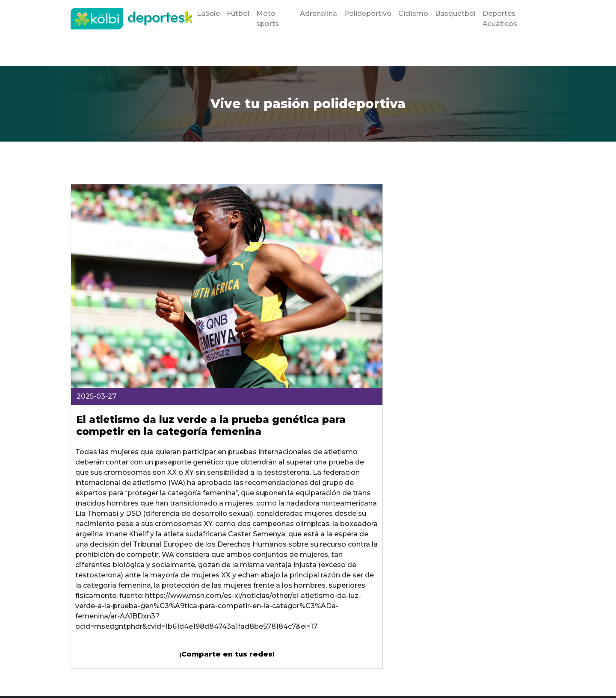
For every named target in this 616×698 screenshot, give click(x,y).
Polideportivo (368, 13)
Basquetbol (455, 13)
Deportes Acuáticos (500, 19)
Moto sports (268, 19)
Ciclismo (413, 13)
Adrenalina (318, 13)
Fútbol (238, 13)
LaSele (208, 13)
